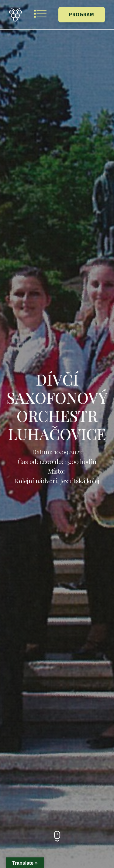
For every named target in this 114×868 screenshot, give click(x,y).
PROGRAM (82, 15)
